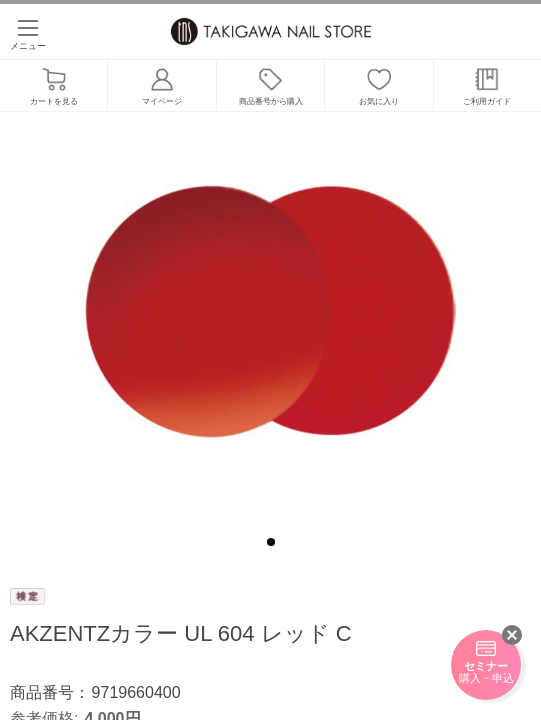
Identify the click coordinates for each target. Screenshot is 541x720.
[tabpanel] (270, 315)
